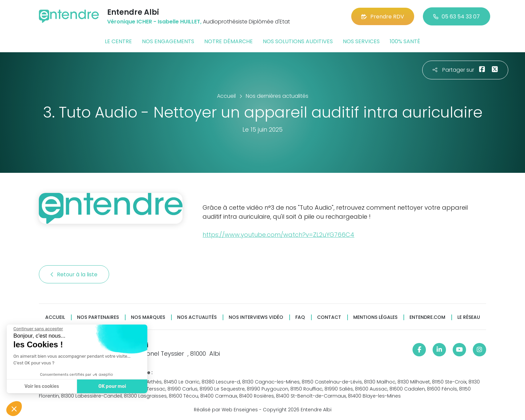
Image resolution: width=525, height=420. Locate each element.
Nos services (361, 41)
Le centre (118, 41)
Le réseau (469, 317)
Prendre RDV (383, 17)
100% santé (405, 41)
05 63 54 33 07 (457, 17)
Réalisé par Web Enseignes (226, 410)
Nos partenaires (98, 317)
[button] (14, 409)
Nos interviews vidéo (256, 317)
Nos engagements (168, 41)
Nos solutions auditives (298, 41)
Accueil (55, 317)
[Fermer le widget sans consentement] (38, 329)
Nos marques (148, 317)
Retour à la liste (74, 274)
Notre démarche (229, 41)
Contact (329, 317)
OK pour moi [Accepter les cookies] (112, 386)
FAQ (300, 317)
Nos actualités (197, 317)
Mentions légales (375, 317)
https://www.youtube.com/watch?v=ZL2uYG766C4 (278, 235)
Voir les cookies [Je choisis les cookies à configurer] (42, 386)
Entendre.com (427, 317)
